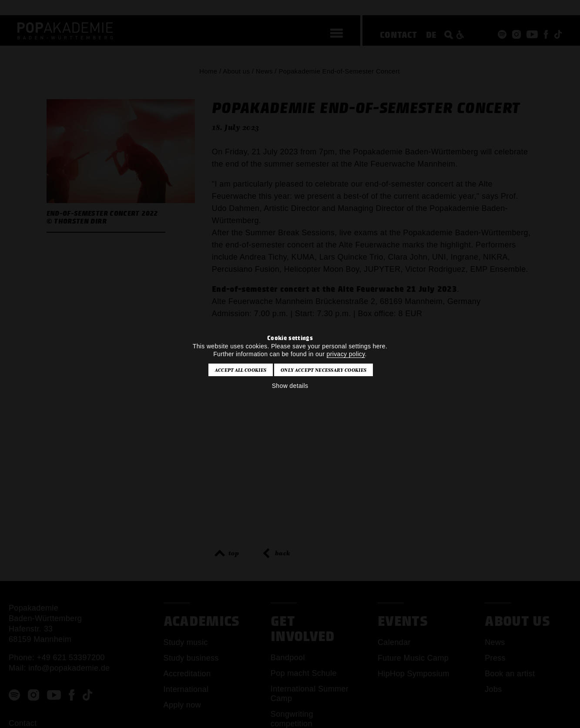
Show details (290, 386)
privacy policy (346, 354)
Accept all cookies (241, 370)
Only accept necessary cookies (324, 370)
